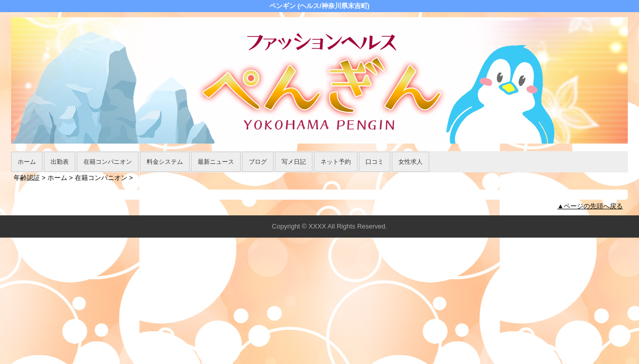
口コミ (375, 162)
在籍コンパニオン (108, 162)
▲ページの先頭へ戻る (590, 206)
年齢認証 (27, 178)
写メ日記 (294, 162)
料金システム (165, 162)
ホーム (27, 162)
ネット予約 (336, 162)
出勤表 (60, 162)
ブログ (258, 162)
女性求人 (410, 162)
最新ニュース (216, 162)
